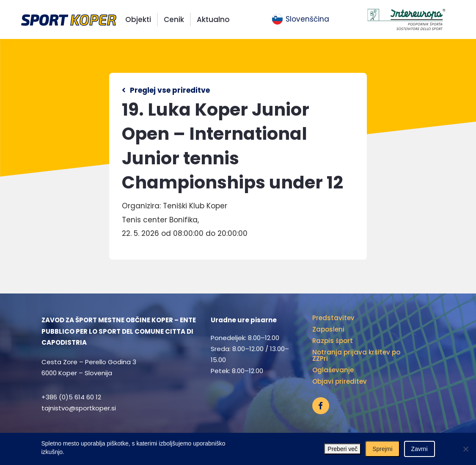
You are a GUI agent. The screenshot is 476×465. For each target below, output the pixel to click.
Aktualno (213, 19)
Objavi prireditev (340, 381)
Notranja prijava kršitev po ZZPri (356, 355)
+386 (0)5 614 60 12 (71, 397)
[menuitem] (301, 19)
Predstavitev (333, 318)
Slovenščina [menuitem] (307, 19)
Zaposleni (328, 329)
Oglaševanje (333, 370)
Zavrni (420, 449)
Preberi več (343, 449)
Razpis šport (333, 341)
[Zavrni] (465, 449)
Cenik (174, 19)
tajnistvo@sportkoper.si (79, 408)
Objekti (138, 19)
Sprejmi (382, 449)
